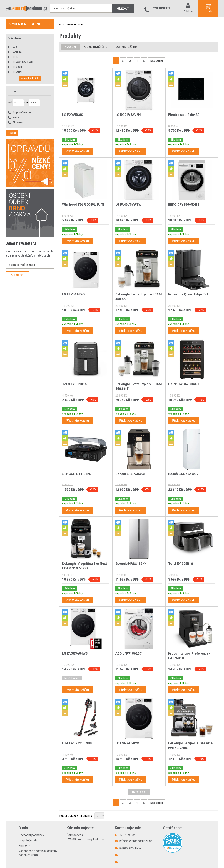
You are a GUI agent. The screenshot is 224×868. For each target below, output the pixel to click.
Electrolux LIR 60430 (184, 115)
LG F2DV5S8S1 (74, 115)
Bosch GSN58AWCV (183, 474)
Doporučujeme (22, 112)
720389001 (161, 8)
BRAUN (17, 72)
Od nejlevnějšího (96, 47)
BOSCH (17, 67)
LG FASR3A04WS (75, 653)
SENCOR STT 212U (77, 474)
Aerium (17, 52)
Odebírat (17, 275)
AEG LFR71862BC (129, 653)
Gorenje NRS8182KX (131, 564)
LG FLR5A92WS (74, 294)
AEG (16, 47)
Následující (157, 61)
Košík (208, 11)
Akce (16, 117)
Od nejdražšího (126, 47)
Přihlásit (188, 11)
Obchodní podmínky (31, 835)
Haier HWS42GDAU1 (184, 384)
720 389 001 (127, 835)
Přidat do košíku (77, 151)
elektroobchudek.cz (72, 24)
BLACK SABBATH (24, 62)
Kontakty (24, 846)
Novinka (18, 122)
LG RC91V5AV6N (128, 115)
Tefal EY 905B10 (181, 564)
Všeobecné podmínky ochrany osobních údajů (38, 853)
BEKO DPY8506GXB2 (184, 204)
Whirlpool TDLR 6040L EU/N (83, 204)
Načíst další (139, 792)
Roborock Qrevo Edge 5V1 (188, 294)
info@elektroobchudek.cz (136, 841)
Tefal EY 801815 (74, 384)
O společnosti (28, 840)
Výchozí (70, 47)
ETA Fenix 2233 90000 (79, 743)
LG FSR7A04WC (127, 743)
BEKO (16, 57)
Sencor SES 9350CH (131, 474)
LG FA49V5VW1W (128, 204)
